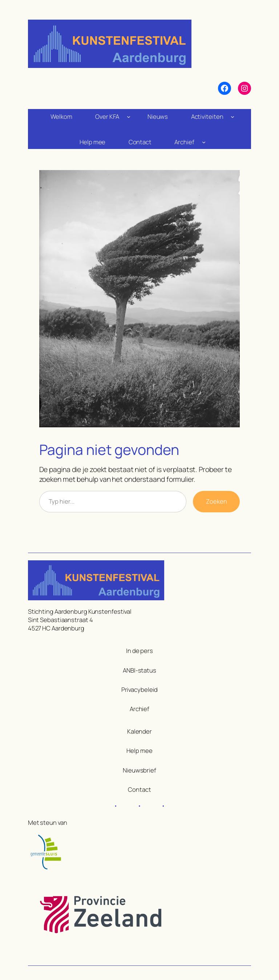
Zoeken (216, 501)
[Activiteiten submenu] (232, 116)
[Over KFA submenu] (129, 116)
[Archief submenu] (204, 142)
